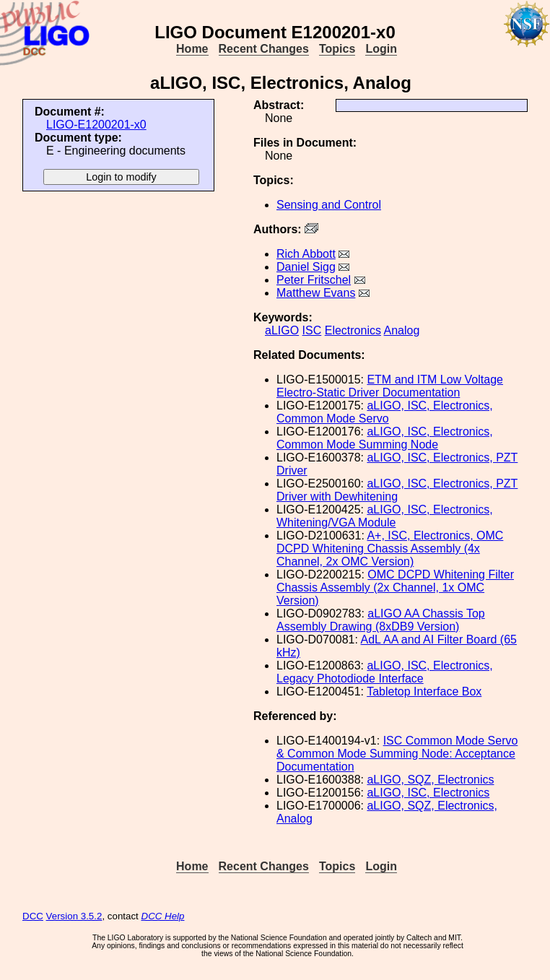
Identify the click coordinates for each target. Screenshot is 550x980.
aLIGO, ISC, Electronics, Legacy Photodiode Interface (385, 672)
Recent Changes (264, 49)
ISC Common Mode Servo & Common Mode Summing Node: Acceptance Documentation (397, 754)
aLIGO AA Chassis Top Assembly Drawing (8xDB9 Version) (381, 620)
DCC (33, 916)
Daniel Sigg (306, 267)
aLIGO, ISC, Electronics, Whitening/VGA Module (385, 516)
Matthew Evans (316, 293)
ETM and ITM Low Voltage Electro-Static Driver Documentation (390, 386)
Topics (337, 49)
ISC (312, 330)
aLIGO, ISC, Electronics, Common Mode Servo (385, 412)
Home (192, 49)
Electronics (353, 330)
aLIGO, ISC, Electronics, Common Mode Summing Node (385, 438)
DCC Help (163, 916)
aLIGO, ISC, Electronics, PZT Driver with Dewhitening (397, 490)
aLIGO (282, 330)
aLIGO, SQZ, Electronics (430, 780)
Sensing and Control (329, 205)
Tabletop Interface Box (424, 691)
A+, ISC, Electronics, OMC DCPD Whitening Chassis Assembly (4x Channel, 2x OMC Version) (390, 548)
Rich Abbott (306, 254)
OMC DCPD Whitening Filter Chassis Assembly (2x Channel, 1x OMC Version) (395, 587)
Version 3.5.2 (74, 916)
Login (381, 49)
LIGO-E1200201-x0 (96, 125)
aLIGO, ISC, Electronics (428, 793)
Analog (402, 330)
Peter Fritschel (314, 280)
